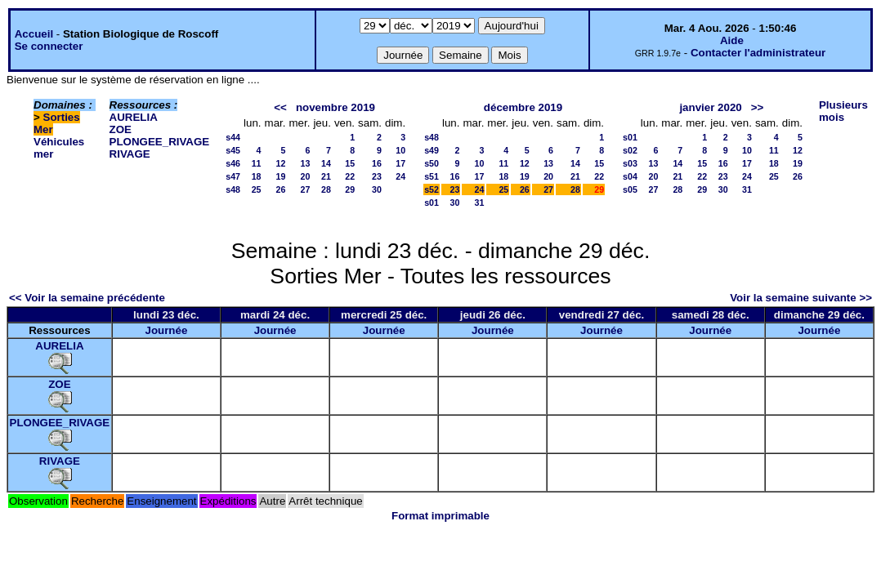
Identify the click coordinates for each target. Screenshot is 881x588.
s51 (432, 176)
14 (326, 163)
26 (281, 189)
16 (377, 163)
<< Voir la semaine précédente (87, 298)
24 (400, 176)
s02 (630, 150)
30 (377, 189)
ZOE (121, 129)
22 (350, 176)
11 (257, 163)
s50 (432, 163)
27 (306, 189)
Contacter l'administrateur (758, 53)
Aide (732, 40)
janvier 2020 (710, 107)
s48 (233, 189)
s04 (630, 176)
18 (257, 176)
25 (257, 189)
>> (758, 107)
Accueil (34, 34)
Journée (166, 330)
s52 (432, 189)
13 (306, 163)
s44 (233, 137)
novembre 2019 (335, 107)
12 (281, 163)
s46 (233, 163)
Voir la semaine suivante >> (801, 298)
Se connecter (49, 46)
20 (306, 176)
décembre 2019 (523, 107)
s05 (630, 189)
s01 (432, 203)
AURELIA (134, 117)
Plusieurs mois (843, 111)
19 (281, 176)
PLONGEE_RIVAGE (160, 142)
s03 (630, 163)
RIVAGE (130, 154)
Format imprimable (440, 516)
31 (480, 203)
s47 (233, 176)
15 (350, 163)
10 (400, 150)
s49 (432, 150)
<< (280, 107)
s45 (233, 150)
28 (326, 189)
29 (350, 189)
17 (400, 163)
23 (377, 176)
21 (326, 176)
